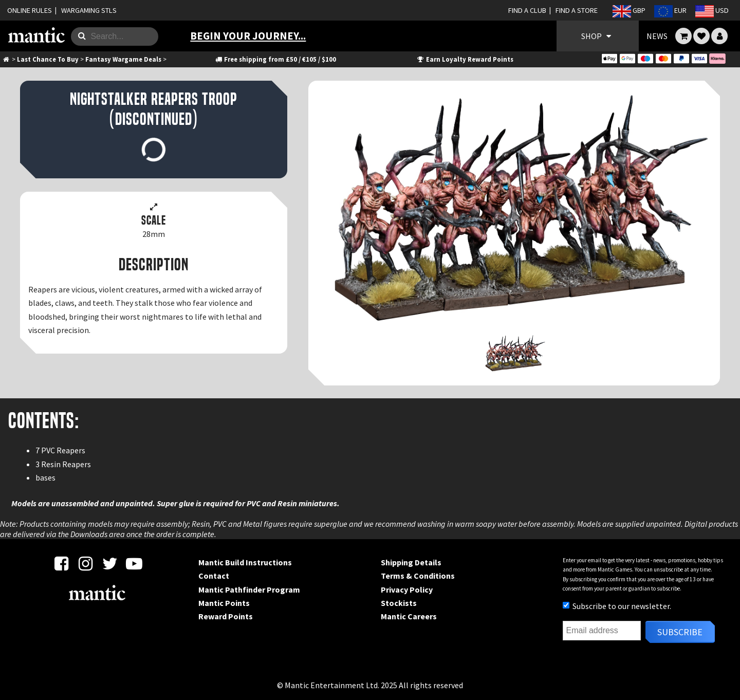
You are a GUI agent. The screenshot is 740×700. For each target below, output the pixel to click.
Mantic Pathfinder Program (249, 590)
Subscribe (680, 632)
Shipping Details (411, 562)
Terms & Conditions (418, 576)
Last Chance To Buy (48, 59)
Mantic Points (224, 603)
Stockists (399, 603)
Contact (214, 576)
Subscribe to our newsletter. (617, 606)
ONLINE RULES (30, 10)
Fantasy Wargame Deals (123, 59)
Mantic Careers (409, 616)
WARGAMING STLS (89, 10)
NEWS (657, 36)
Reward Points (226, 616)
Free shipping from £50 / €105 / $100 (275, 59)
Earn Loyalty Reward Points (465, 59)
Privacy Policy (407, 590)
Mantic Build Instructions (245, 562)
